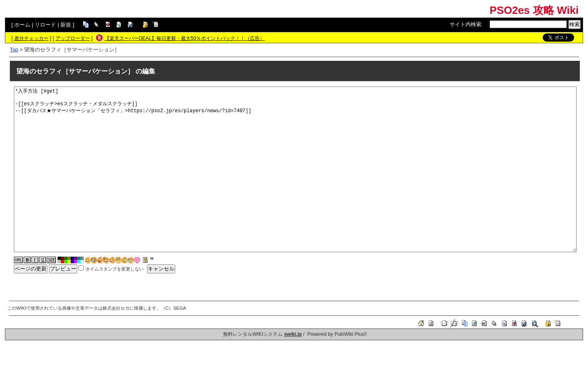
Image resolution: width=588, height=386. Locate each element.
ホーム (22, 25)
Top (14, 50)
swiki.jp (293, 334)
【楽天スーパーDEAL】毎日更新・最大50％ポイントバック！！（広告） (185, 38)
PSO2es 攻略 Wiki (534, 10)
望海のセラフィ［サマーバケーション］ (75, 71)
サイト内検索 (465, 24)
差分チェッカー (31, 38)
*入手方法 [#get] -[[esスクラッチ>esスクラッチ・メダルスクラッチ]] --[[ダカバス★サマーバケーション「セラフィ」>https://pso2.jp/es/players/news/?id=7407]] (295, 169)
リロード (45, 25)
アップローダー (73, 38)
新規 (66, 25)
